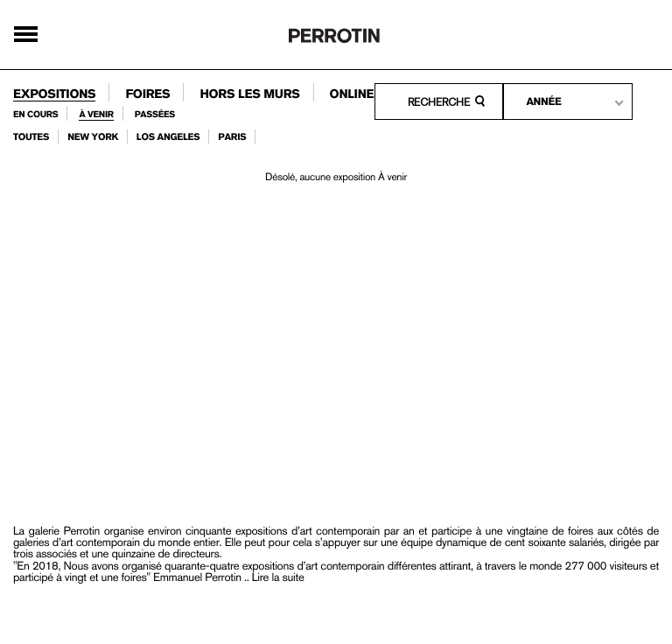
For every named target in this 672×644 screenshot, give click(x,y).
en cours (35, 115)
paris (232, 137)
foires (147, 94)
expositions (54, 94)
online (352, 94)
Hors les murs (249, 94)
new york (93, 137)
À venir (96, 115)
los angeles (168, 137)
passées (155, 115)
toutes (31, 137)
